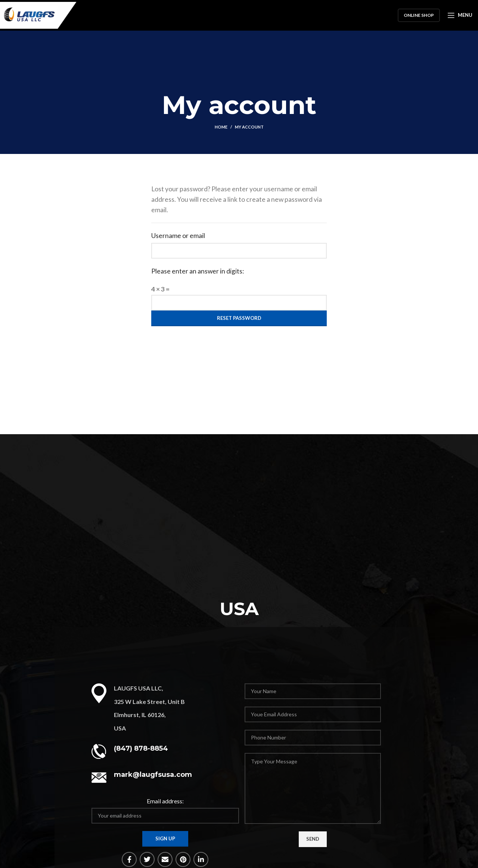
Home (221, 127)
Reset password (239, 318)
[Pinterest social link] (183, 859)
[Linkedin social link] (201, 859)
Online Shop (419, 17)
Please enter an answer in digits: (198, 271)
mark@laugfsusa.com (153, 775)
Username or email (178, 236)
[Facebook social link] (129, 859)
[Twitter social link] (147, 859)
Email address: (165, 801)
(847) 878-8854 (141, 748)
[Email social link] (165, 859)
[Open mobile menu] (460, 17)
